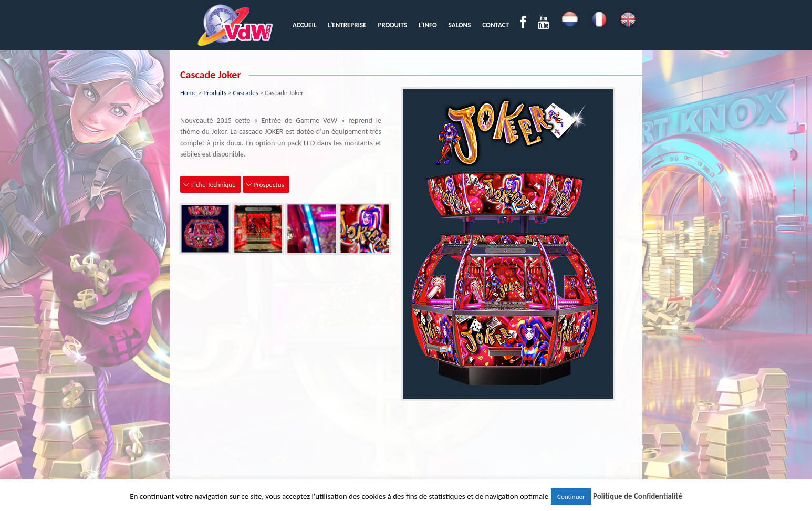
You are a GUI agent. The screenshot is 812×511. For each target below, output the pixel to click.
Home (189, 93)
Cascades (246, 93)
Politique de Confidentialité (638, 496)
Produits (215, 93)
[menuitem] (304, 25)
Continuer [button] (571, 497)
